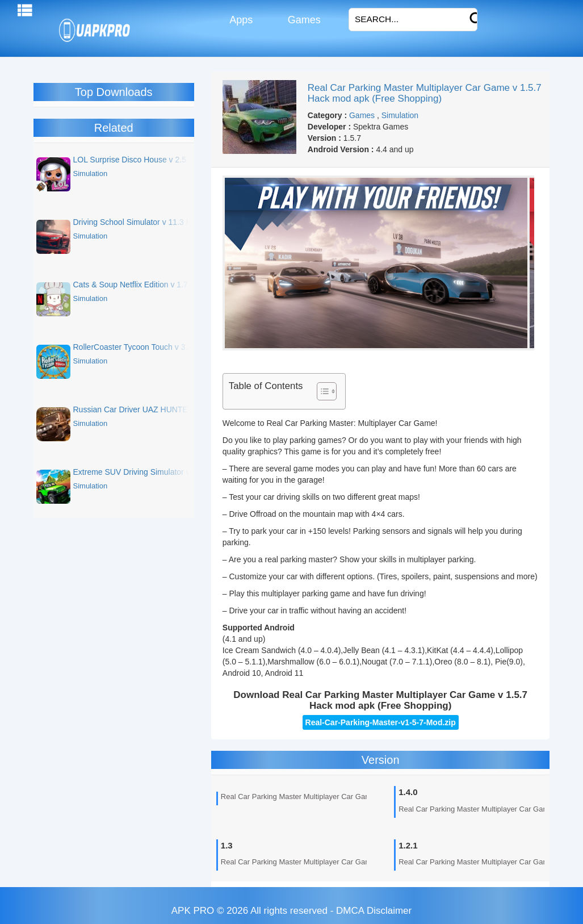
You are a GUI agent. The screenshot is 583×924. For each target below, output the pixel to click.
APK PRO (193, 911)
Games (303, 20)
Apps (240, 20)
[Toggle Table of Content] (321, 391)
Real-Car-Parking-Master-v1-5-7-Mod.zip (381, 722)
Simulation (400, 115)
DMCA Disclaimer (374, 911)
